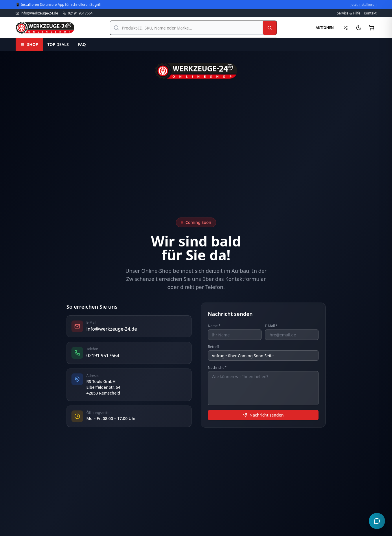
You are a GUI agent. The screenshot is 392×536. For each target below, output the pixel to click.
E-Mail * (271, 326)
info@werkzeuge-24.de (37, 13)
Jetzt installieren (364, 5)
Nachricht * (217, 368)
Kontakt (370, 13)
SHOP (29, 44)
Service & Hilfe (349, 13)
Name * (214, 326)
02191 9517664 (78, 13)
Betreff (214, 347)
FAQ (82, 44)
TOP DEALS (58, 44)
